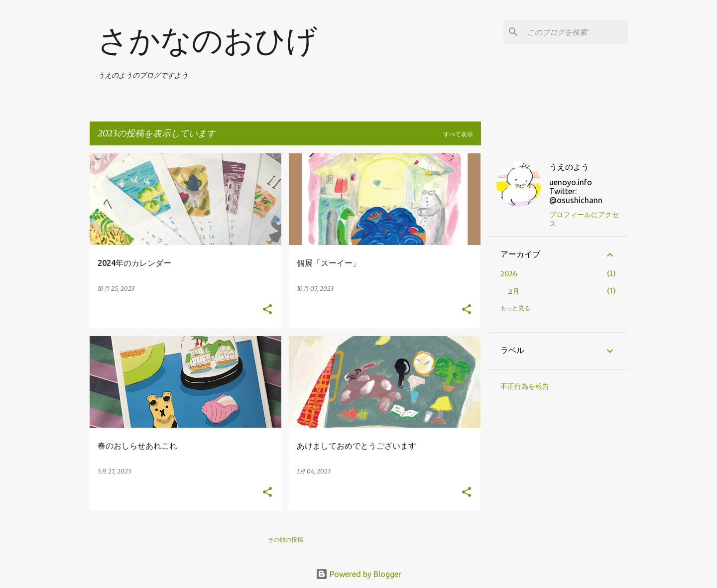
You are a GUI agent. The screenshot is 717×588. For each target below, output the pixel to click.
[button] (267, 310)
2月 (514, 291)
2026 (509, 274)
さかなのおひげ (207, 41)
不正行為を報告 (525, 386)
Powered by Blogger (358, 574)
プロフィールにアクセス (584, 219)
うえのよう (569, 167)
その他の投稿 (285, 539)
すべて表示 (458, 134)
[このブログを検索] (576, 32)
